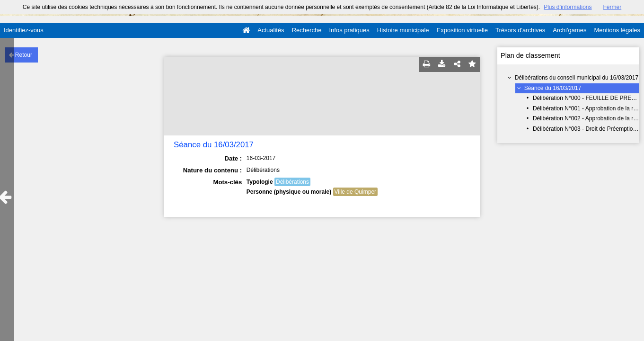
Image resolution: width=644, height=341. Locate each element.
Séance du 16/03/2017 (553, 88)
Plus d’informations (568, 7)
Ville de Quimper (356, 192)
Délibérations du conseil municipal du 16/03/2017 (577, 78)
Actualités (271, 30)
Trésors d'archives (520, 30)
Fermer (613, 7)
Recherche (307, 30)
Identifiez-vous (24, 30)
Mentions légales (617, 30)
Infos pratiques (349, 30)
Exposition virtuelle (462, 30)
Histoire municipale (403, 30)
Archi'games (569, 30)
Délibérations (292, 182)
